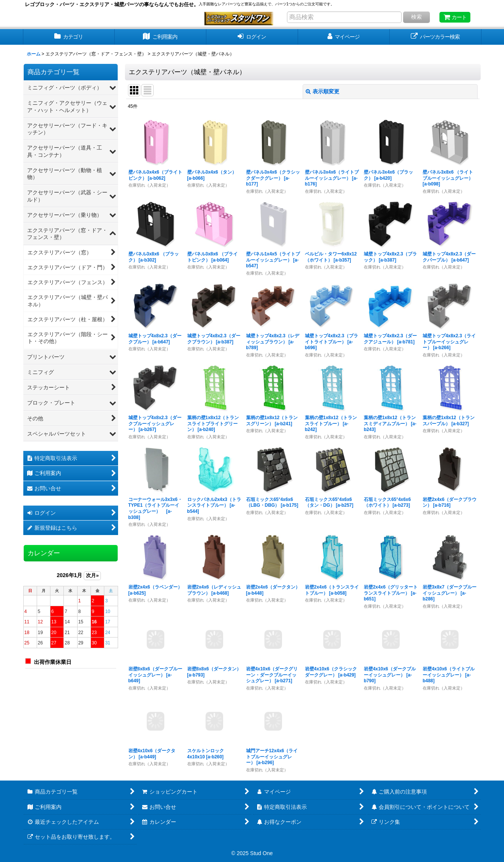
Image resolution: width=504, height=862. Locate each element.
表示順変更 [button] (322, 91)
